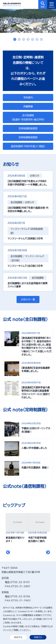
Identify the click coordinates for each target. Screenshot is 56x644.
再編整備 (28, 106)
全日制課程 (16, 202)
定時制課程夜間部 (28, 137)
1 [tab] (15, 39)
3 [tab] (24, 39)
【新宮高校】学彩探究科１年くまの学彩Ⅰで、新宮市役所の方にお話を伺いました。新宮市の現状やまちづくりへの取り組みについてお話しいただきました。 (36, 346)
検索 (43, 5)
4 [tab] (28, 39)
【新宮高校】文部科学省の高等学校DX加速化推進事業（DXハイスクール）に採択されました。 (36, 392)
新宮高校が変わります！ (15, 539)
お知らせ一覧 (28, 299)
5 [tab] (33, 39)
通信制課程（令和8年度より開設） (28, 146)
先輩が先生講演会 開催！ (35, 468)
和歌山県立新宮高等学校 (12, 3)
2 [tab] (19, 39)
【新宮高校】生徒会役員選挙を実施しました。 (36, 369)
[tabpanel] (28, 21)
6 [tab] (37, 39)
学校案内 (28, 97)
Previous (6, 22)
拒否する (18, 637)
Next (50, 22)
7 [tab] (41, 39)
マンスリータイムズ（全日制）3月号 (25, 266)
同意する (38, 637)
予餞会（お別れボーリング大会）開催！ (36, 430)
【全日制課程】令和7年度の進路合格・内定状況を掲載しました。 (28, 209)
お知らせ (35, 176)
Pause (5, 30)
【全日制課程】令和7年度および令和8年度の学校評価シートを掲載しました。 (27, 183)
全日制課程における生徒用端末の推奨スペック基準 (27, 285)
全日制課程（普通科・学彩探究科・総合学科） (28, 117)
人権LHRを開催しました (34, 448)
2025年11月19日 (15, 533)
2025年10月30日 (38, 533)
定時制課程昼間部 (28, 128)
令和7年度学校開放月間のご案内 (37, 539)
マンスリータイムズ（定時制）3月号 (25, 239)
